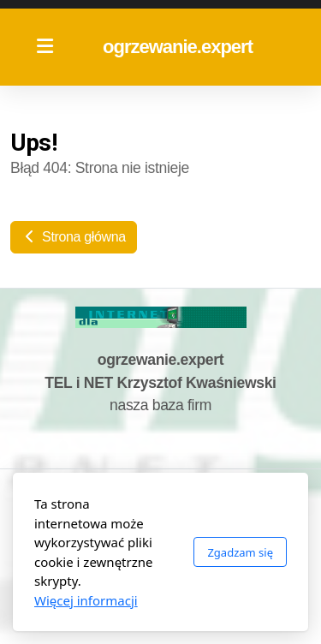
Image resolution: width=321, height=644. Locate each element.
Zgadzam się (240, 552)
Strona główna (74, 237)
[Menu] (45, 47)
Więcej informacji (86, 600)
